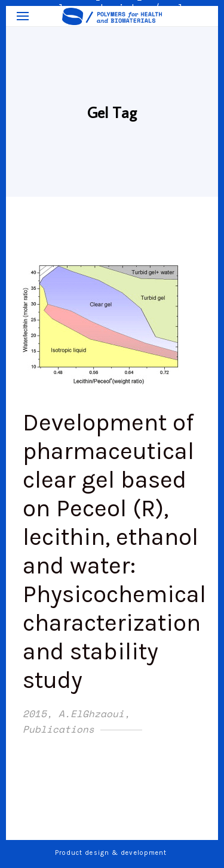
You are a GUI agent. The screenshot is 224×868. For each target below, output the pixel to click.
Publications (59, 729)
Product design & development (112, 853)
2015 (35, 714)
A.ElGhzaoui (91, 714)
